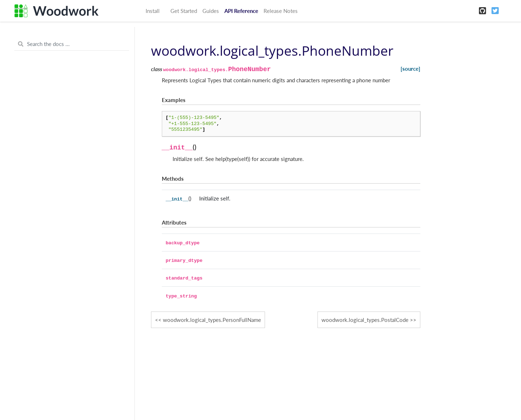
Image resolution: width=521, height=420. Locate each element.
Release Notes (281, 11)
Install (153, 11)
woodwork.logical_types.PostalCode (365, 320)
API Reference (241, 11)
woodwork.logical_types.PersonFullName (212, 320)
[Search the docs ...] (72, 44)
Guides (211, 11)
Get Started (184, 11)
